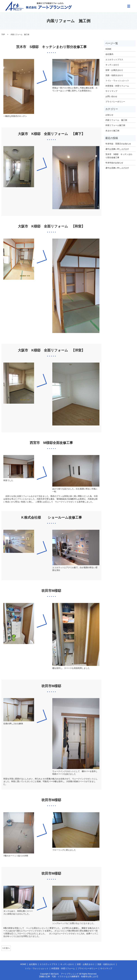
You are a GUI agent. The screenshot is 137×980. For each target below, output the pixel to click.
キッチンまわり (112, 65)
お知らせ (109, 115)
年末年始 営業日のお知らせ (118, 144)
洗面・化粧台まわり (114, 75)
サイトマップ (111, 91)
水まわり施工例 (112, 131)
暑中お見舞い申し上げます (117, 149)
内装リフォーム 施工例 (116, 120)
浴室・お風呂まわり (114, 70)
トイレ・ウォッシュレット (117, 81)
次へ (8, 948)
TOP (3, 34)
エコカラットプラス (114, 60)
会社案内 (109, 54)
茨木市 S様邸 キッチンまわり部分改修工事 (119, 156)
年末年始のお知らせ (114, 163)
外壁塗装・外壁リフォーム (117, 86)
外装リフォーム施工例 (115, 125)
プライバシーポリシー (115, 102)
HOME (108, 49)
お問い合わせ (111, 96)
